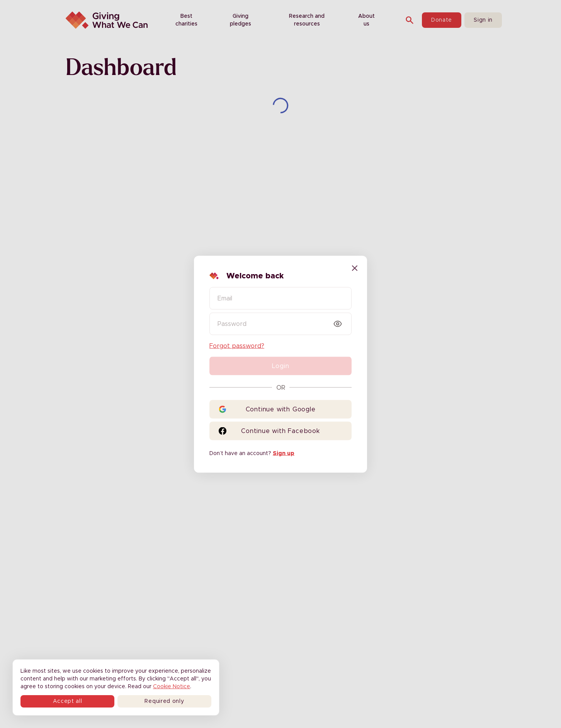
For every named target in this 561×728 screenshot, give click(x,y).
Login (281, 366)
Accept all (68, 701)
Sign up (284, 453)
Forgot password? (237, 346)
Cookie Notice (172, 687)
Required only (164, 701)
